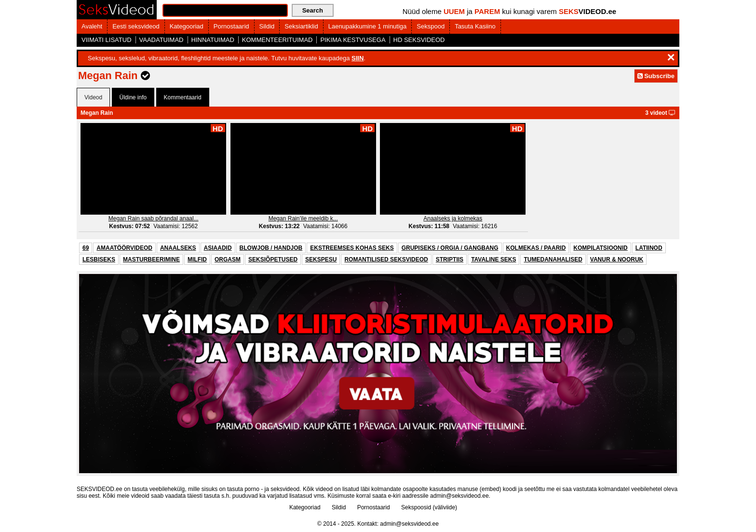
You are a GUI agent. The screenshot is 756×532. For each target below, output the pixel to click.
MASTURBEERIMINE (151, 259)
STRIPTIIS (450, 259)
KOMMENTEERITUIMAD (277, 40)
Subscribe (656, 76)
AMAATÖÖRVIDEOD (124, 248)
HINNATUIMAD (213, 40)
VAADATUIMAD (162, 40)
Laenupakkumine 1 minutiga (368, 26)
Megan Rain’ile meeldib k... (303, 218)
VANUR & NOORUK (617, 259)
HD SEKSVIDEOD (419, 40)
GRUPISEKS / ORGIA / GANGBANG (450, 248)
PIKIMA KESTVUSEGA (353, 40)
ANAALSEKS (178, 248)
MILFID (197, 259)
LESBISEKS (99, 259)
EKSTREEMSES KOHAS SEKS (352, 248)
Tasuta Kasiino (475, 26)
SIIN (358, 58)
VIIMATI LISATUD (107, 40)
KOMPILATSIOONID (600, 248)
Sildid (267, 26)
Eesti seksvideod (136, 26)
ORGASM (228, 259)
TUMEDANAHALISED (553, 259)
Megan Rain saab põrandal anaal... (154, 218)
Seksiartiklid (301, 26)
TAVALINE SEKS (493, 259)
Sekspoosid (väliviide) (429, 507)
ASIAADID (218, 248)
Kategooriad (187, 26)
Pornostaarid (231, 26)
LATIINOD (649, 248)
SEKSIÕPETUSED (273, 259)
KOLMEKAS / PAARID (536, 248)
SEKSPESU (321, 259)
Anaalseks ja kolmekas (453, 218)
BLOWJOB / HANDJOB (271, 248)
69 (86, 248)
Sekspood (431, 26)
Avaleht (92, 26)
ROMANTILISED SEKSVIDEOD (386, 259)
